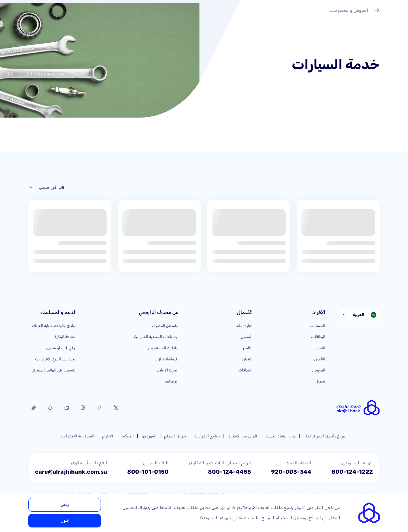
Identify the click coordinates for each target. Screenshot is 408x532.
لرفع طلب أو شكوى (61, 348)
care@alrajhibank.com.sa (71, 472)
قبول (65, 521)
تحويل (320, 381)
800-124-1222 (352, 472)
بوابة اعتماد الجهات (280, 436)
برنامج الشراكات (207, 436)
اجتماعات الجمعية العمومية (156, 337)
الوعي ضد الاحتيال (242, 436)
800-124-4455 (229, 472)
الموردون (149, 436)
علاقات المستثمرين (163, 348)
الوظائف (172, 381)
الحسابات (317, 326)
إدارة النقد (244, 326)
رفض (65, 505)
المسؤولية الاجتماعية (77, 436)
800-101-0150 (148, 472)
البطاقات (318, 337)
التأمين (320, 359)
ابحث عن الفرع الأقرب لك (56, 359)
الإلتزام (108, 436)
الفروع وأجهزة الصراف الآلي (326, 436)
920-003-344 (291, 472)
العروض (319, 370)
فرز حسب (46, 187)
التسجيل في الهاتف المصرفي (54, 370)
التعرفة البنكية (65, 337)
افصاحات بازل (167, 359)
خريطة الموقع (175, 436)
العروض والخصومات (354, 11)
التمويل (319, 348)
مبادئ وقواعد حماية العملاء (54, 326)
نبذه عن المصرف (165, 326)
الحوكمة (127, 436)
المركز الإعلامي (167, 370)
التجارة (247, 359)
